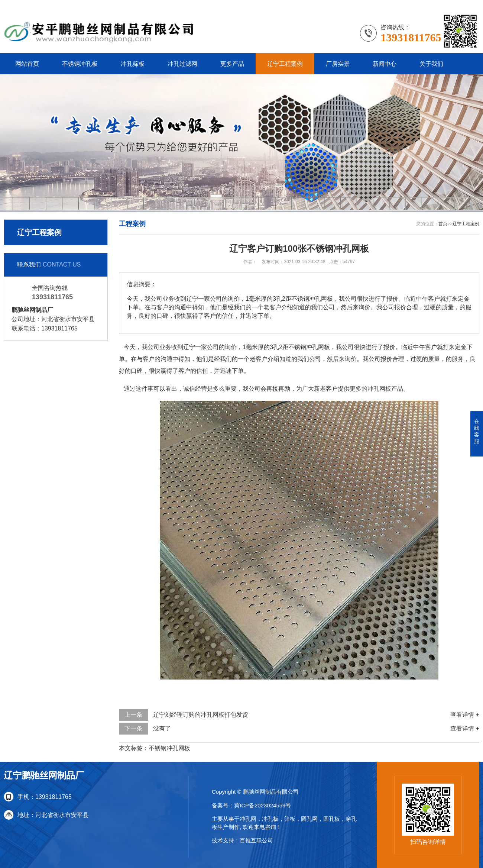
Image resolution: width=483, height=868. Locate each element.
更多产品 (232, 64)
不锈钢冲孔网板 (169, 748)
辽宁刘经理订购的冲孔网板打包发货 (201, 715)
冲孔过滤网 (182, 64)
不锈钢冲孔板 (80, 64)
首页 (443, 224)
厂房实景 (338, 64)
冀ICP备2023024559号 (262, 805)
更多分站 (467, 5)
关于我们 (431, 64)
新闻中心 (385, 64)
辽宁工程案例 (285, 64)
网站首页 (27, 64)
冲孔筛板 (133, 64)
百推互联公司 (256, 840)
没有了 (162, 728)
